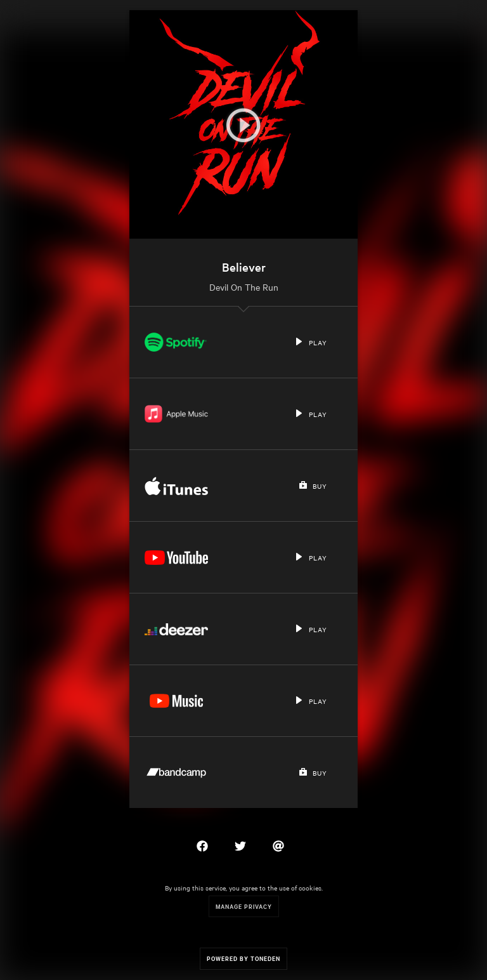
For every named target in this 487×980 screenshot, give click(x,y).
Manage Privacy (244, 906)
